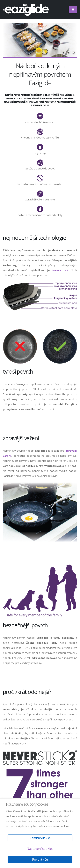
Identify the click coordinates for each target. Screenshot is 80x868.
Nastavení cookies (40, 849)
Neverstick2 (60, 270)
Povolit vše (40, 859)
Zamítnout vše (40, 838)
